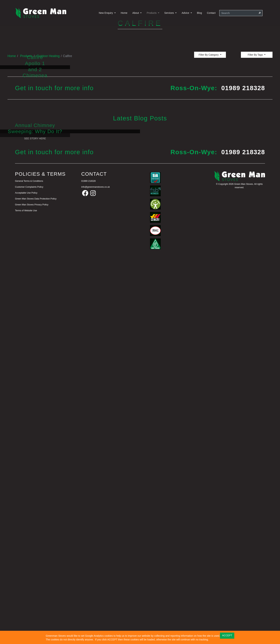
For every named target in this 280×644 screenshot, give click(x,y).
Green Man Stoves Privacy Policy (32, 583)
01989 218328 (243, 267)
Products (26, 169)
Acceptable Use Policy (26, 572)
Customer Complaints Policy (29, 566)
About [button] (136, 13)
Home (124, 13)
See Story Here (35, 349)
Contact (211, 13)
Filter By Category (209, 168)
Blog (199, 13)
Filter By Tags (256, 168)
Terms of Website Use (26, 589)
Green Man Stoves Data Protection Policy (36, 577)
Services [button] (169, 13)
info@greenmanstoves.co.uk (96, 566)
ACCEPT (227, 635)
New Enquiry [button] (106, 13)
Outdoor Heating (48, 169)
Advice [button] (186, 13)
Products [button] (152, 13)
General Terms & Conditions (29, 560)
